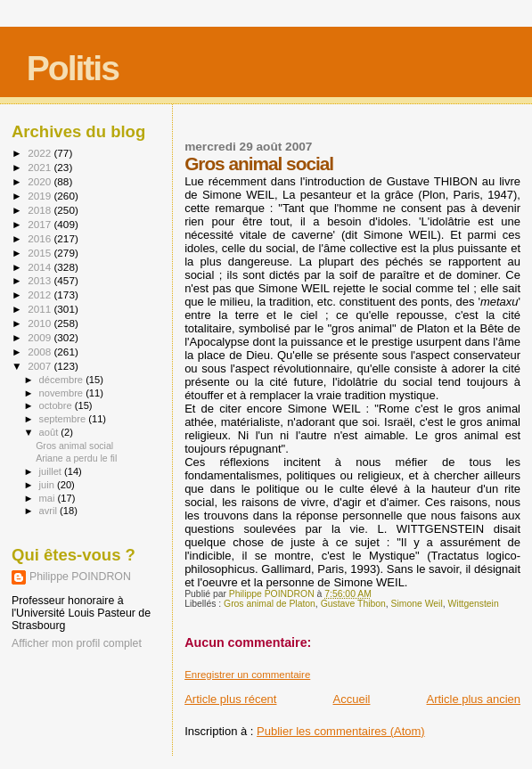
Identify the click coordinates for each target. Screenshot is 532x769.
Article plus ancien (474, 699)
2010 (41, 323)
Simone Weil (417, 604)
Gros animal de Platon (270, 604)
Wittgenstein (474, 604)
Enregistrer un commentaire (247, 675)
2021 (41, 167)
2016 (41, 238)
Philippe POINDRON (80, 577)
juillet (52, 471)
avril (50, 511)
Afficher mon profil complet (77, 643)
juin (48, 485)
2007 (41, 366)
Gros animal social (74, 446)
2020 (41, 181)
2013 (41, 280)
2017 (41, 224)
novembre (63, 393)
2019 (41, 196)
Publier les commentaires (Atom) (341, 731)
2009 (41, 337)
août (50, 432)
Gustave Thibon (353, 604)
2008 (41, 352)
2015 (41, 253)
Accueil (352, 699)
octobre (57, 405)
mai (49, 498)
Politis (73, 68)
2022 (41, 153)
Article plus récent (230, 699)
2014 (41, 267)
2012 (41, 295)
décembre (63, 380)
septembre (64, 419)
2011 (41, 309)
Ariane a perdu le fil (76, 458)
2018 (41, 210)
